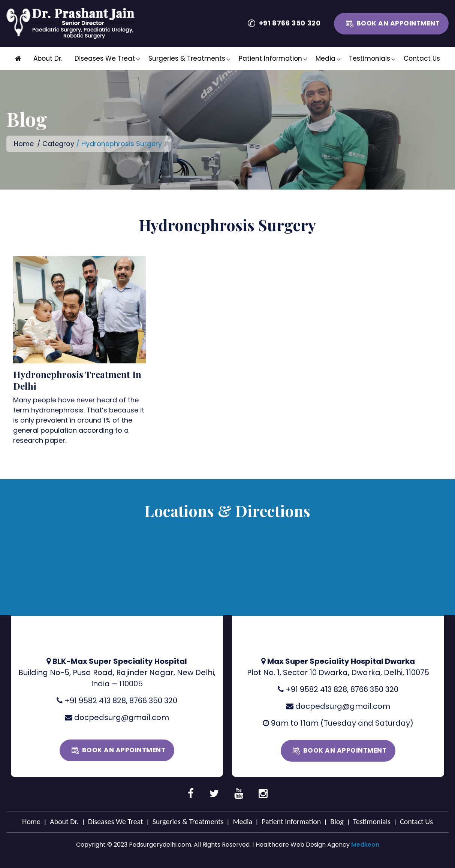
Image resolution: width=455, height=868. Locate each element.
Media (326, 58)
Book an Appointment (398, 23)
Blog (337, 822)
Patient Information (270, 58)
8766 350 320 (153, 701)
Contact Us (422, 58)
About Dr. (48, 58)
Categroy (58, 144)
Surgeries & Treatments (187, 58)
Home (24, 144)
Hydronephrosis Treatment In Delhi (77, 380)
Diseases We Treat (105, 58)
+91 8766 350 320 (290, 23)
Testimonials (370, 58)
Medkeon (365, 845)
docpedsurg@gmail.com (122, 717)
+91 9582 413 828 (95, 701)
